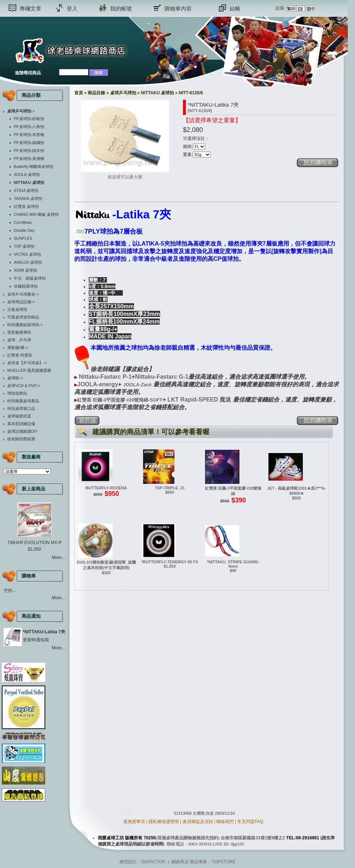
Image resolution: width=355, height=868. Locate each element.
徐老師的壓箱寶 (21, 439)
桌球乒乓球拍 (123, 93)
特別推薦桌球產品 (23, 401)
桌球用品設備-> (21, 302)
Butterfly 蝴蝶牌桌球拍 (34, 166)
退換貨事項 (134, 822)
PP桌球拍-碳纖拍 (29, 143)
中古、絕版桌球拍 (30, 278)
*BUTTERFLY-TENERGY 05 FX (170, 562)
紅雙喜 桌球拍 (26, 206)
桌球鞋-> (15, 378)
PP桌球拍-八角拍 (29, 127)
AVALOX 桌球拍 (28, 262)
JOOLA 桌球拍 (27, 174)
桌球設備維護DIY (22, 431)
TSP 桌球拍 (24, 246)
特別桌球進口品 (21, 408)
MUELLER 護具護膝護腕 (29, 370)
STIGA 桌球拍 (26, 190)
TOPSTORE (224, 862)
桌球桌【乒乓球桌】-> (27, 363)
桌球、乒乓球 (19, 340)
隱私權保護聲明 (164, 822)
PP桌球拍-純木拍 (29, 151)
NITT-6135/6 (191, 93)
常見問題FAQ (250, 822)
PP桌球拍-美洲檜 (29, 159)
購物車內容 (178, 9)
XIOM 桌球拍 (25, 270)
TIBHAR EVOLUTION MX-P (34, 543)
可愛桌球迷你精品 (23, 317)
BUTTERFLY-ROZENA (106, 488)
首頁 (79, 93)
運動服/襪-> (18, 347)
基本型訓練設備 (21, 424)
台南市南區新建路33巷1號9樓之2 (253, 838)
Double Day (24, 230)
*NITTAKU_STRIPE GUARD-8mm (233, 564)
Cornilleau (23, 222)
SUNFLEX (23, 238)
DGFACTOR (153, 862)
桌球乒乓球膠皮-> (23, 294)
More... (59, 558)
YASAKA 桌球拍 (28, 198)
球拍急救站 (17, 393)
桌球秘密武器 (19, 416)
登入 (72, 9)
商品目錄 (96, 93)
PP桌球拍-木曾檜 (29, 135)
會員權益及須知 (198, 822)
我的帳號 (121, 9)
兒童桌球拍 (17, 309)
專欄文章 (30, 9)
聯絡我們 (225, 822)
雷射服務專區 (19, 332)
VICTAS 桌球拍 (27, 254)
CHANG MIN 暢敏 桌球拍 (36, 214)
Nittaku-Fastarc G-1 (162, 377)
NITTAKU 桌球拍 (157, 93)
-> (21, 111)
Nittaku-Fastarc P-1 (105, 377)
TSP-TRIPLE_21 (170, 488)
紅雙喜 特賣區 (20, 355)
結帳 (235, 9)
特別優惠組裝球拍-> (25, 325)
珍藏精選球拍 (26, 286)
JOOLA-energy (98, 384)
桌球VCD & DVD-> (24, 386)
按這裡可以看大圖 (125, 175)
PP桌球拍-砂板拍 (29, 119)
